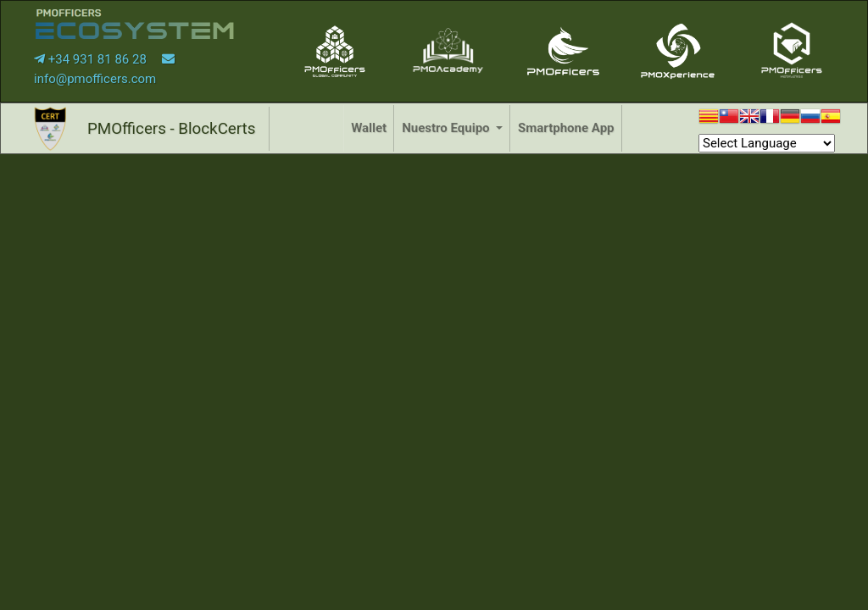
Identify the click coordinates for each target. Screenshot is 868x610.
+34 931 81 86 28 (92, 59)
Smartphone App (566, 128)
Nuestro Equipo (447, 128)
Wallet (369, 128)
